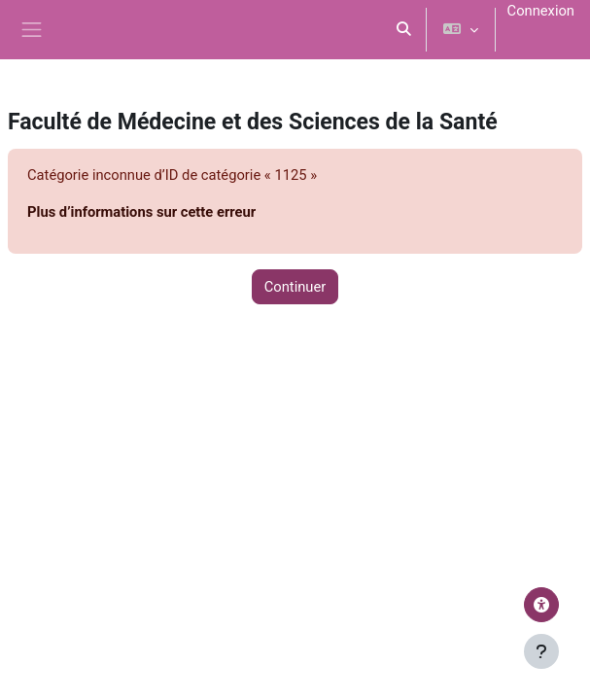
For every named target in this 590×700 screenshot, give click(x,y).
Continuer (295, 287)
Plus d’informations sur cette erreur (141, 212)
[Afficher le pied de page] (541, 651)
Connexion (541, 11)
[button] (404, 30)
